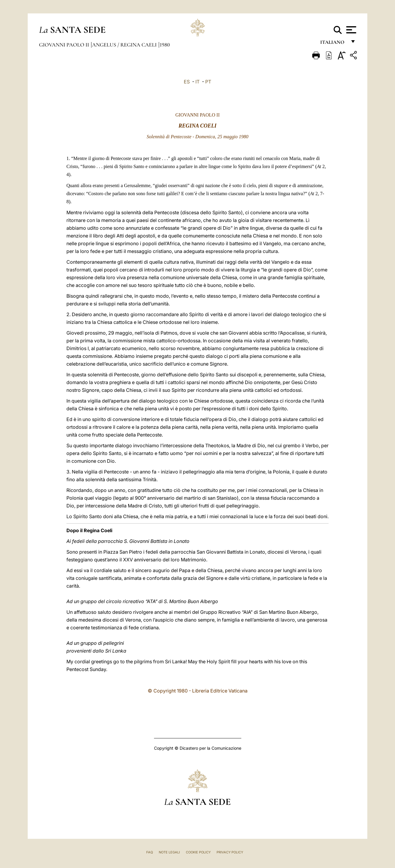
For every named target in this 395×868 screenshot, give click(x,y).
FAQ (150, 852)
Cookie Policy (198, 852)
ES (187, 82)
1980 (165, 45)
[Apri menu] (350, 30)
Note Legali (169, 852)
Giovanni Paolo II (65, 45)
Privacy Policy (230, 852)
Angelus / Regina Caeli (125, 45)
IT (197, 82)
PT (208, 82)
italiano (333, 44)
